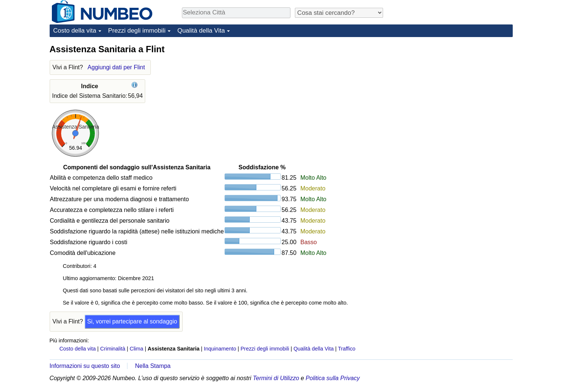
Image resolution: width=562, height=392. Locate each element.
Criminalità (113, 349)
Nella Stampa (153, 366)
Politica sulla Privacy (333, 378)
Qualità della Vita (201, 31)
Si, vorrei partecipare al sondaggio (132, 321)
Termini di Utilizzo (276, 378)
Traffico (347, 349)
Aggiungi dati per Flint (116, 67)
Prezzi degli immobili (137, 31)
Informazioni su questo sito (85, 366)
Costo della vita (75, 31)
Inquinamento (220, 349)
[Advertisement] (457, 90)
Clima (137, 349)
